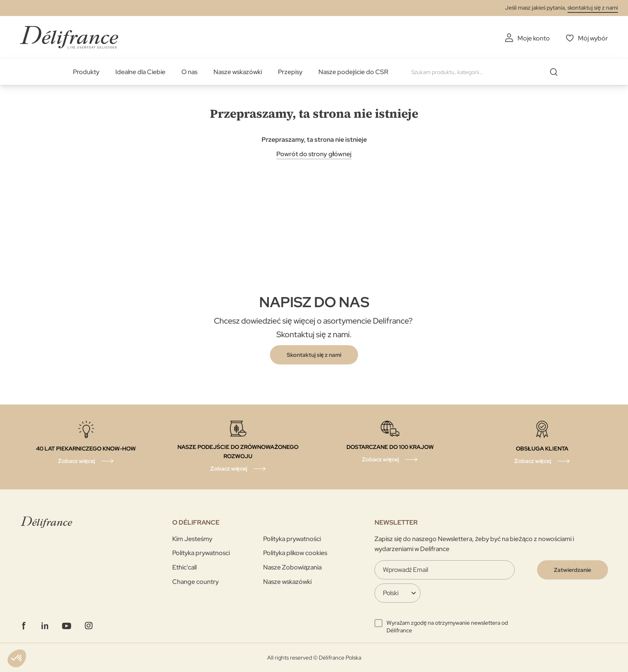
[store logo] (69, 37)
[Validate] (573, 570)
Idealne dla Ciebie (140, 72)
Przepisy (290, 72)
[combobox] (487, 72)
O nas (189, 72)
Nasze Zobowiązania (292, 567)
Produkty (86, 72)
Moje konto (534, 38)
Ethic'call (184, 567)
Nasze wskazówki (238, 72)
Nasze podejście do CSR (353, 72)
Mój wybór (593, 38)
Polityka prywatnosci (201, 553)
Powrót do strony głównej (314, 154)
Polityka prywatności (292, 539)
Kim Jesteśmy (192, 539)
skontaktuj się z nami (593, 8)
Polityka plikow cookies (295, 553)
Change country (195, 582)
